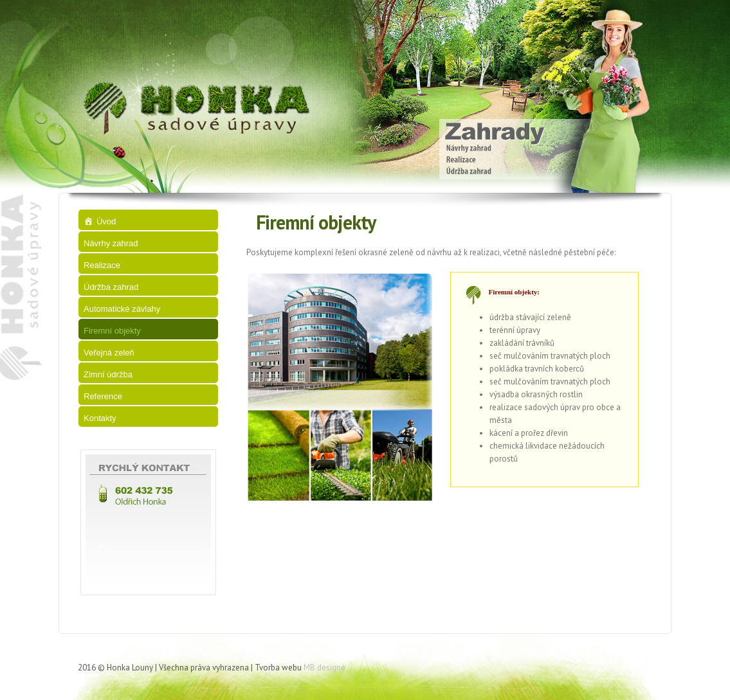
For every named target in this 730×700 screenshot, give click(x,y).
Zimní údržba (108, 374)
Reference (103, 396)
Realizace (102, 265)
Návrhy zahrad (111, 243)
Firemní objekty (112, 331)
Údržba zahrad (111, 287)
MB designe (324, 668)
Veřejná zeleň (109, 353)
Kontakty (100, 418)
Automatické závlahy (122, 309)
